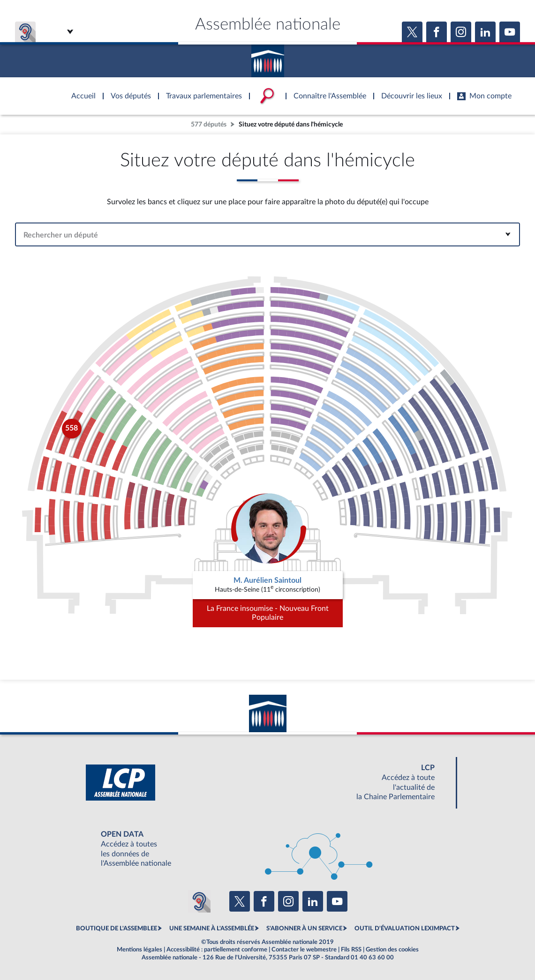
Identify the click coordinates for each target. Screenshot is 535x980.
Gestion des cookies (392, 950)
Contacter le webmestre (304, 950)
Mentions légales (139, 950)
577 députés (209, 124)
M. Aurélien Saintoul (267, 580)
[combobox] (267, 234)
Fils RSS (351, 950)
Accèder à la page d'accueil (268, 58)
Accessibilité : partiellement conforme (217, 950)
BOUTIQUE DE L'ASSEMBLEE (117, 928)
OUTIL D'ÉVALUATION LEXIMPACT (405, 928)
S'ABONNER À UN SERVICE (304, 928)
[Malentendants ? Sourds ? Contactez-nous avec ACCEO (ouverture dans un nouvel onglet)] (199, 901)
